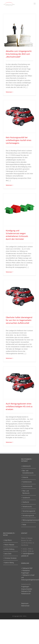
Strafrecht (26, 502)
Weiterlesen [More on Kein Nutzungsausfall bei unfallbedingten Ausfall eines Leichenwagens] (9, 185)
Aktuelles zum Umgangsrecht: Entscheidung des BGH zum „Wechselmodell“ (19, 54)
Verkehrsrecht (27, 507)
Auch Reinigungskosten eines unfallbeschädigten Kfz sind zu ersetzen (19, 406)
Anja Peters (8, 540)
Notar (24, 524)
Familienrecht (27, 482)
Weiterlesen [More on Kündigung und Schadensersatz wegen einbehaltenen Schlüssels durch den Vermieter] (9, 272)
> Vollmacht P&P (27, 568)
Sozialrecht (26, 498)
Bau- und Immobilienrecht (28, 472)
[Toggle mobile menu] (35, 4)
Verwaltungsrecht (28, 516)
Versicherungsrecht (29, 511)
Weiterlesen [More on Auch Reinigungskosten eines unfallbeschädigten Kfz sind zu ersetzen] (9, 442)
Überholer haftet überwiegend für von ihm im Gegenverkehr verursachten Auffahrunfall (19, 320)
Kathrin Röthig (9, 563)
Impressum (25, 603)
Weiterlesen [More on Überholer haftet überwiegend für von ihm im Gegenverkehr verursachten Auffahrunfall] (9, 358)
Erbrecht (25, 477)
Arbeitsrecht (27, 466)
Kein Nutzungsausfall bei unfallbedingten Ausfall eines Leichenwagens (19, 140)
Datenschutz (25, 606)
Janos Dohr (8, 554)
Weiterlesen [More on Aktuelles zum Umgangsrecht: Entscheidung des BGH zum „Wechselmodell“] (9, 92)
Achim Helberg (9, 549)
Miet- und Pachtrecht (26, 492)
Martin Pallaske (9, 545)
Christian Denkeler (11, 558)
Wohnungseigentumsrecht (29, 520)
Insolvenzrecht (27, 486)
